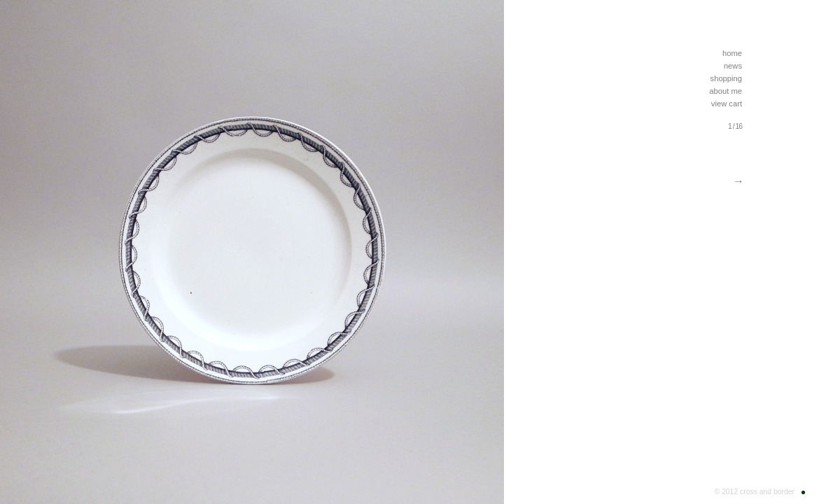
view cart (727, 104)
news (733, 66)
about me (726, 91)
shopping (726, 78)
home (732, 53)
